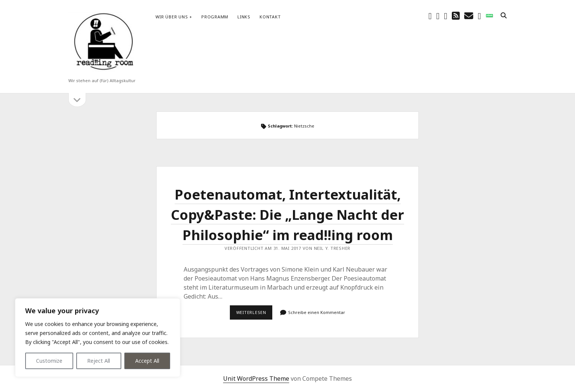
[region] (98, 338)
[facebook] (430, 16)
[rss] (456, 16)
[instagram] (438, 16)
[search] (504, 16)
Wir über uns (172, 17)
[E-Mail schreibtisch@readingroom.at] (469, 16)
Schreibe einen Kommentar (317, 312)
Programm (215, 17)
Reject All (99, 361)
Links (244, 17)
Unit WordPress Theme (256, 378)
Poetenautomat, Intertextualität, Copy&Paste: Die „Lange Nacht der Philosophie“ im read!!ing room (287, 215)
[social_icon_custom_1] (489, 16)
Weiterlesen (254, 314)
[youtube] (446, 16)
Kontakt (270, 17)
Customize (49, 361)
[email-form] (479, 16)
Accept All (147, 361)
